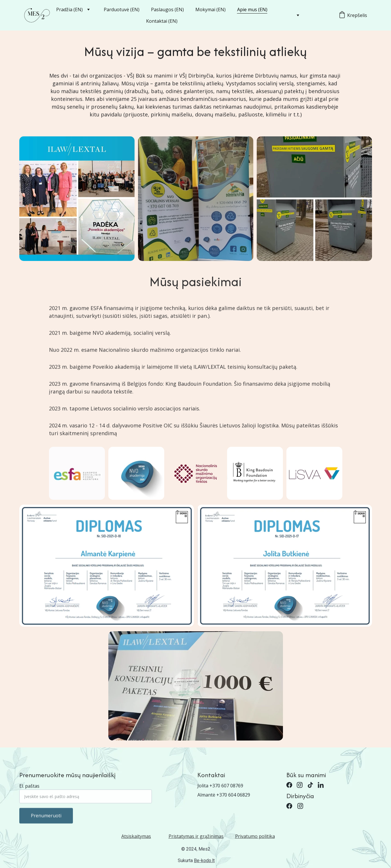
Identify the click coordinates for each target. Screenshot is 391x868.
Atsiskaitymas (136, 837)
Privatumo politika (255, 837)
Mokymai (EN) (210, 9)
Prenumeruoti (46, 822)
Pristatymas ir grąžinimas (196, 837)
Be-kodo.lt (204, 862)
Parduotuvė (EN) (122, 9)
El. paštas (29, 793)
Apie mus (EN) (252, 9)
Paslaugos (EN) (167, 9)
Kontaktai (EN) (162, 21)
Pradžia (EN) (69, 9)
